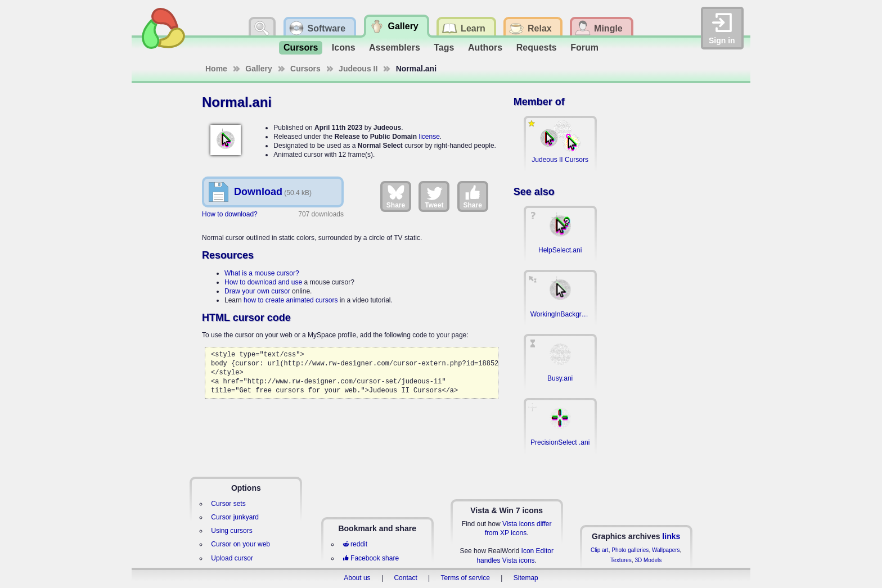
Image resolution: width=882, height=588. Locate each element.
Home (216, 69)
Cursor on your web (240, 544)
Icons (344, 48)
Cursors (301, 48)
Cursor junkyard (235, 517)
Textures (621, 560)
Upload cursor (232, 558)
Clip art (600, 550)
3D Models (648, 560)
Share (396, 196)
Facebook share (371, 558)
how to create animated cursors (291, 300)
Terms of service (465, 578)
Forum (584, 48)
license (429, 137)
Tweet (434, 196)
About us (357, 578)
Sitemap (526, 578)
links (671, 536)
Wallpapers (666, 550)
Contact (405, 578)
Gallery (258, 69)
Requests (537, 48)
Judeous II (358, 69)
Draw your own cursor (257, 291)
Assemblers (395, 48)
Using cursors (231, 531)
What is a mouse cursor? (262, 273)
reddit (355, 544)
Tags (444, 48)
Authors (485, 48)
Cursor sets (228, 504)
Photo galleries (630, 550)
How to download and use (263, 282)
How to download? (230, 214)
